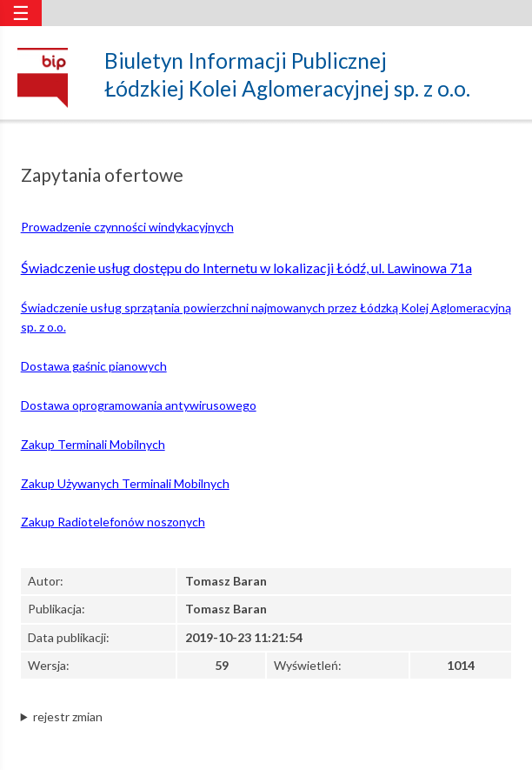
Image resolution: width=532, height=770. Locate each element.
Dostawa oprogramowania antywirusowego (139, 405)
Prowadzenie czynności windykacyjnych (127, 227)
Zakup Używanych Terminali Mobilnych (125, 483)
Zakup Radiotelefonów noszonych (113, 522)
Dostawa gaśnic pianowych (94, 366)
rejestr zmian (68, 716)
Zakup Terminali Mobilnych (93, 444)
